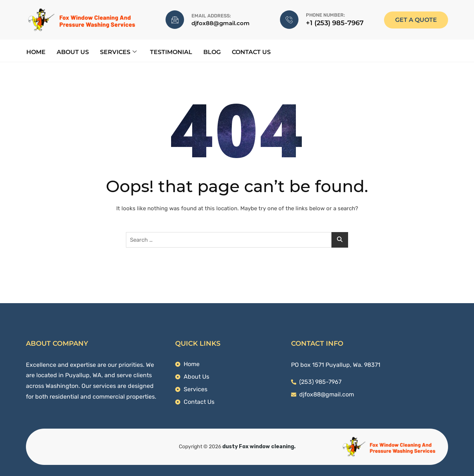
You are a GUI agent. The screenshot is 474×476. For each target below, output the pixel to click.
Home (36, 52)
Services (118, 52)
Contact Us (251, 52)
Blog (212, 52)
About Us (72, 52)
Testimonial (171, 52)
